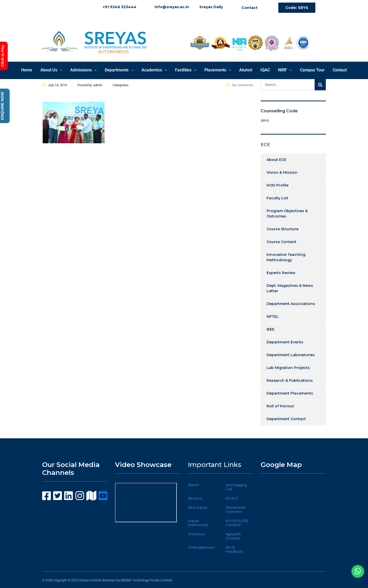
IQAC (265, 70)
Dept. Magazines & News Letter (290, 288)
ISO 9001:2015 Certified (237, 523)
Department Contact (286, 419)
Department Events (285, 342)
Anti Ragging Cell (236, 487)
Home (27, 70)
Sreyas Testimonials (198, 523)
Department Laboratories (291, 355)
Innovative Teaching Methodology (286, 257)
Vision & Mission (282, 172)
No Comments (240, 85)
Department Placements (290, 393)
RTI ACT (232, 498)
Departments (119, 70)
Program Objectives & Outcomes (287, 214)
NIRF (285, 70)
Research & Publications (290, 380)
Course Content (281, 242)
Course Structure (283, 229)
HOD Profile (278, 185)
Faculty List (277, 198)
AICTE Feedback (234, 549)
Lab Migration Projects (288, 368)
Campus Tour (312, 70)
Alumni (246, 70)
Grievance (196, 534)
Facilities (186, 70)
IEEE (271, 329)
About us (195, 498)
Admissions (83, 70)
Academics (154, 70)
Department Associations (291, 304)
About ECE (276, 160)
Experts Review (281, 273)
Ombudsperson (201, 547)
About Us (51, 70)
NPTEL (273, 317)
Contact (340, 70)
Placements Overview (236, 509)
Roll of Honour (280, 406)
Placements (218, 70)
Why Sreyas (198, 507)
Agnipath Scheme (233, 536)
